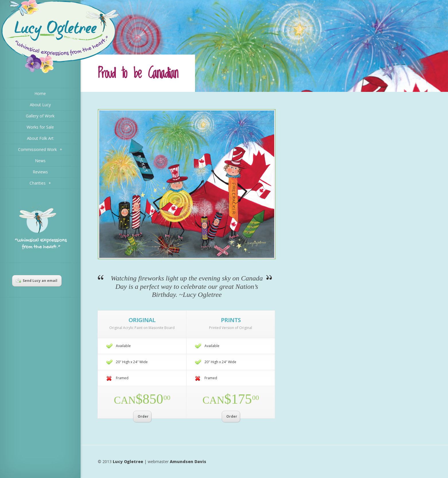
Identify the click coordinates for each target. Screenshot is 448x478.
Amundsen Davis (188, 461)
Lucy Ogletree (128, 461)
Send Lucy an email (37, 281)
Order (143, 416)
